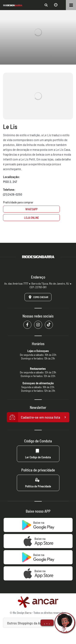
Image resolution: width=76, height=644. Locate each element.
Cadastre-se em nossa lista (38, 417)
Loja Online (32, 218)
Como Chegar (38, 297)
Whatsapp (31, 209)
